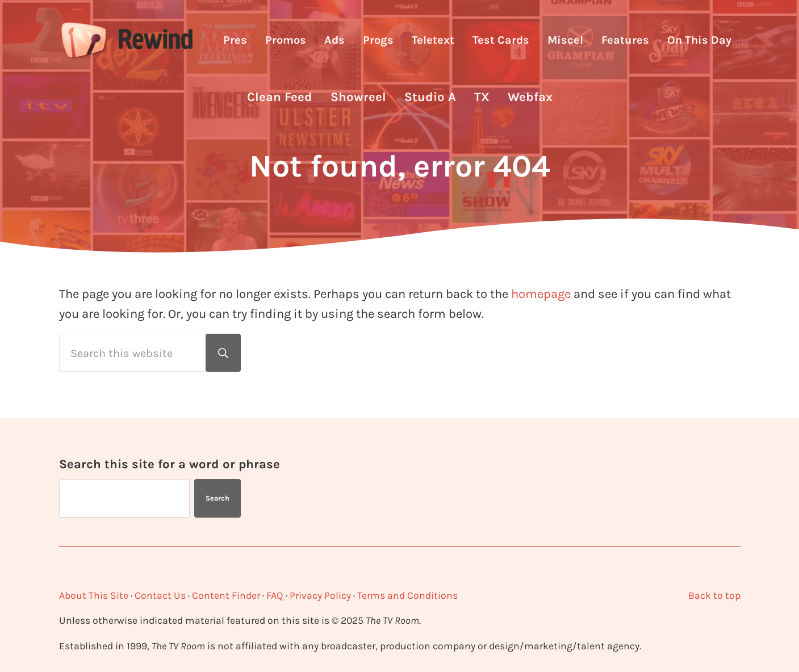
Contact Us (160, 595)
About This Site (94, 595)
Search (217, 498)
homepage (541, 294)
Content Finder (226, 595)
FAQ (275, 595)
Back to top (714, 595)
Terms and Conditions (407, 595)
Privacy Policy (320, 595)
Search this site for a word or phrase (170, 464)
